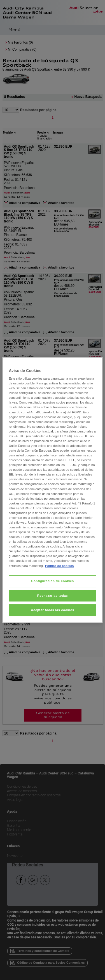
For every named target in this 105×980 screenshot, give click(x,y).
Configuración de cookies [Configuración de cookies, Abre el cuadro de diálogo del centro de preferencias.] (53, 581)
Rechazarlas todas (53, 596)
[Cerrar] (95, 364)
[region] (52, 490)
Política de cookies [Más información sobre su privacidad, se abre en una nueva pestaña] (59, 566)
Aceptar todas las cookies (53, 610)
